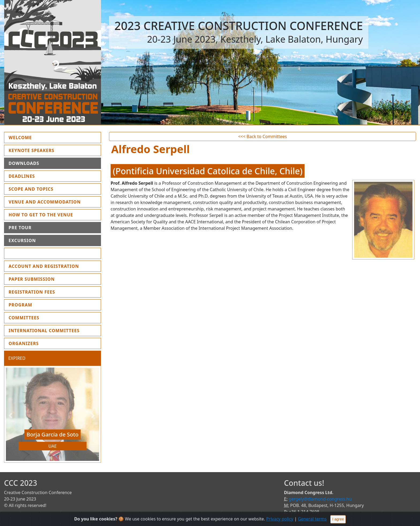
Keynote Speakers (31, 150)
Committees (24, 318)
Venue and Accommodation (45, 202)
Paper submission (32, 279)
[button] (11, 416)
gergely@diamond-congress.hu (320, 499)
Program (20, 305)
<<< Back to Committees (262, 136)
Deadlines (22, 176)
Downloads (24, 163)
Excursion (22, 240)
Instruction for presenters (45, 253)
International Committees (44, 331)
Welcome (33, 137)
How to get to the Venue (41, 215)
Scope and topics (31, 189)
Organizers (24, 343)
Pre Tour (20, 228)
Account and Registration (44, 266)
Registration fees (32, 292)
